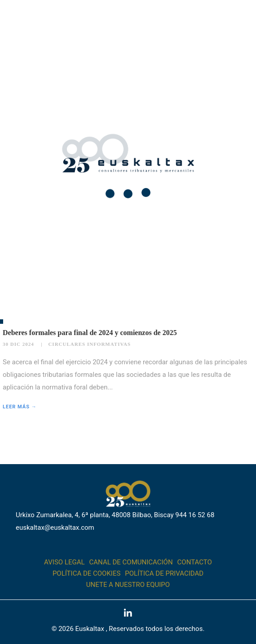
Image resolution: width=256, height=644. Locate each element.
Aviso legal (64, 562)
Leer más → (20, 407)
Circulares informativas (89, 344)
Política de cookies (86, 573)
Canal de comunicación (131, 562)
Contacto (195, 562)
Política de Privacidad (164, 573)
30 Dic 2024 (18, 344)
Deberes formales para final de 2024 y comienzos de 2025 (90, 333)
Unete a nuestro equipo (128, 585)
